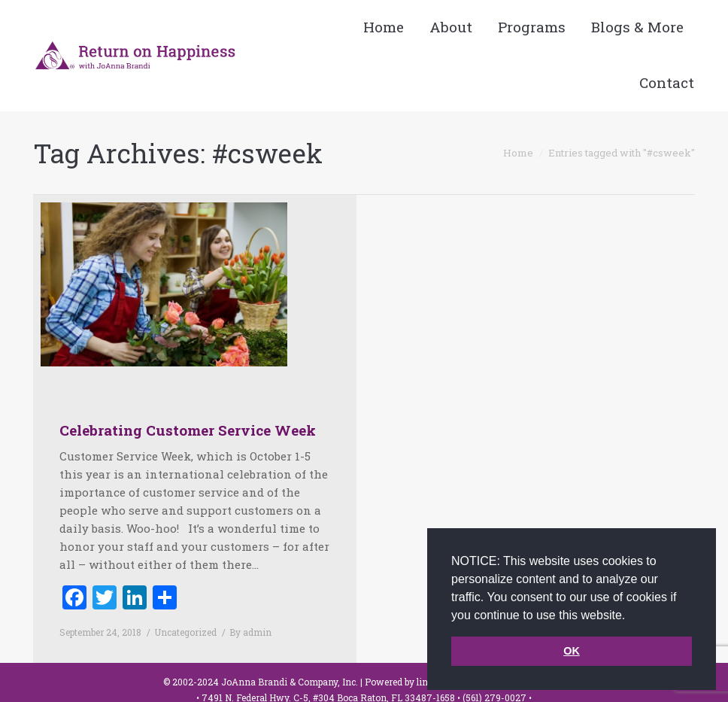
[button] (631, 616)
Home (518, 153)
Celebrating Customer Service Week (188, 430)
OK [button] (572, 651)
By (250, 632)
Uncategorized (185, 632)
